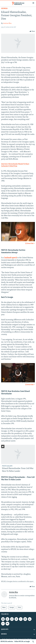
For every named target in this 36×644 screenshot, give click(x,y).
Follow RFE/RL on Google (22, 642)
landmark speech (11, 258)
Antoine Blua (7, 23)
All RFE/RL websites (7, 642)
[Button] (32, 31)
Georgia (4, 9)
